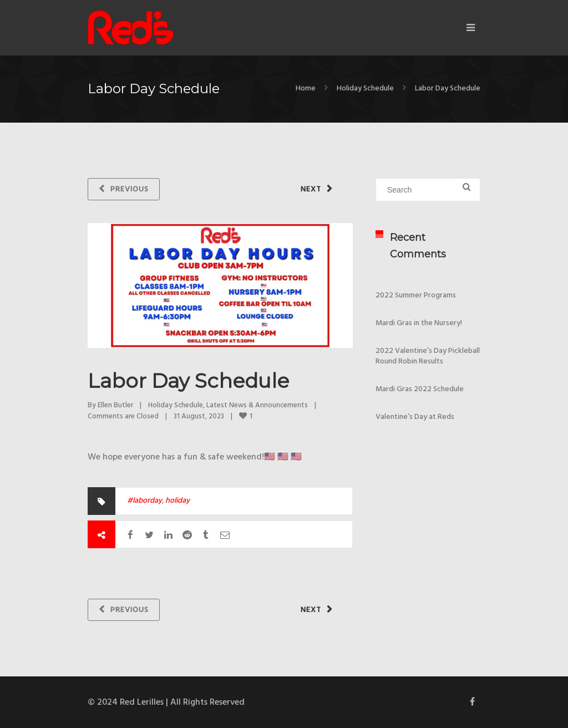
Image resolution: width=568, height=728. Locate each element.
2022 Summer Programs (416, 295)
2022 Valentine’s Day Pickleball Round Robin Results (428, 356)
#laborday (144, 501)
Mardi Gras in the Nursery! (419, 323)
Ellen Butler (115, 405)
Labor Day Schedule (188, 381)
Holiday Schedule (365, 89)
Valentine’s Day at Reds (415, 417)
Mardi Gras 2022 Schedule (420, 389)
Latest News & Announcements (257, 405)
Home (306, 89)
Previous (130, 189)
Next (311, 189)
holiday (177, 501)
